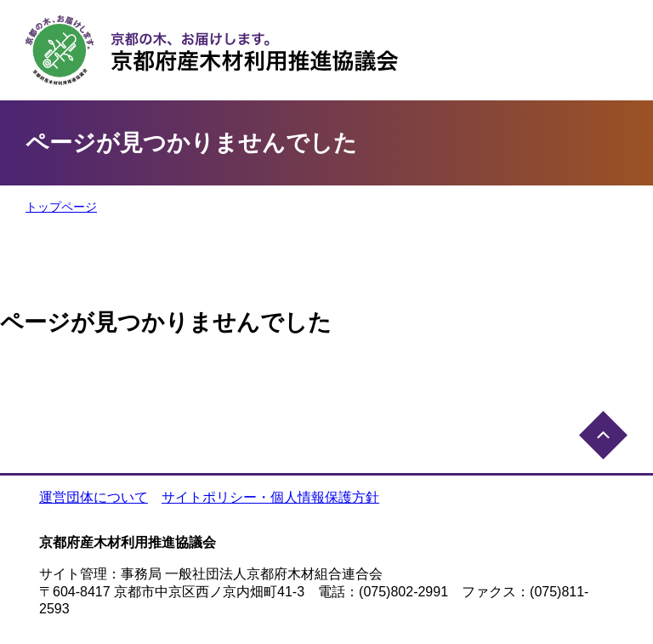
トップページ (61, 207)
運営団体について (94, 497)
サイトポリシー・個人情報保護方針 (270, 497)
